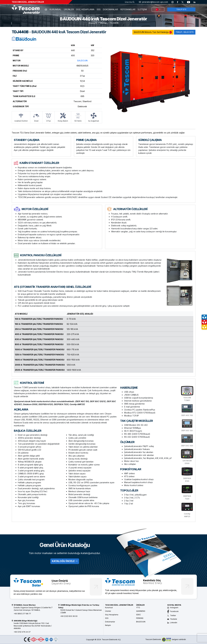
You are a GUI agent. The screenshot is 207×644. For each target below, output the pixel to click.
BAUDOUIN (82, 61)
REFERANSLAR (128, 9)
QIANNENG (141, 611)
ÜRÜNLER (69, 9)
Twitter (172, 615)
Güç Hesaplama (112, 615)
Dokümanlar (110, 622)
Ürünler (103, 23)
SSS (99, 9)
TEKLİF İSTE (181, 9)
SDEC (138, 615)
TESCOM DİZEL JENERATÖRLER (28, 2)
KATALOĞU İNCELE (65, 561)
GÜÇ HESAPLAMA (85, 9)
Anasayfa (93, 23)
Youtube (172, 619)
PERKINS (140, 618)
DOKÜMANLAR (110, 9)
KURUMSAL (55, 9)
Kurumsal (109, 608)
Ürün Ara (130, 2)
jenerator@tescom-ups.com (153, 2)
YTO (138, 608)
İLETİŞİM (142, 9)
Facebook (173, 611)
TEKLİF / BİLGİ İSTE (185, 32)
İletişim (108, 625)
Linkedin (172, 623)
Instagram (173, 608)
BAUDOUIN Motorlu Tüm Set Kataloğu (153, 32)
